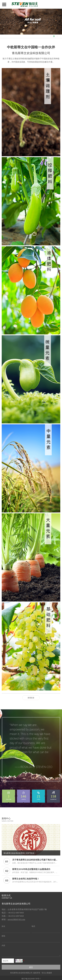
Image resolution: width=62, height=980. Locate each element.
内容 (3, 944)
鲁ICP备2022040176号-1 (31, 977)
